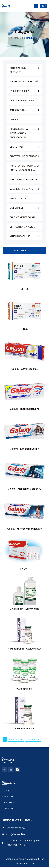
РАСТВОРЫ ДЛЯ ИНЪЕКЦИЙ (24, 82)
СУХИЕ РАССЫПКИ (19, 91)
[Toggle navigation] (36, 6)
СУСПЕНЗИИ (16, 147)
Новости (8, 803)
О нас (7, 797)
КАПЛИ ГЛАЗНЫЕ (18, 110)
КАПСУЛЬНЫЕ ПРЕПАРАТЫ (23, 179)
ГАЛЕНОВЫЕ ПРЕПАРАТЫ (23, 217)
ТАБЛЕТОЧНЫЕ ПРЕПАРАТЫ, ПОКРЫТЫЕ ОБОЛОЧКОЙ (24, 168)
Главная (17, 38)
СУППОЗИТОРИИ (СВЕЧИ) (23, 227)
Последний (33, 739)
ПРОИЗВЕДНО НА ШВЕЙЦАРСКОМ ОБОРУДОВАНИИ (19, 133)
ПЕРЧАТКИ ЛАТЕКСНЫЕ (22, 100)
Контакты (9, 809)
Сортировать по (24, 250)
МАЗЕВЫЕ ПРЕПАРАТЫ (22, 189)
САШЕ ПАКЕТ (16, 208)
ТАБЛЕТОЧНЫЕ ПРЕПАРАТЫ (24, 156)
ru (43, 6)
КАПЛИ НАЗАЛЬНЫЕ (20, 236)
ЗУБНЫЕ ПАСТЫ (18, 198)
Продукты (9, 815)
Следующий (16, 739)
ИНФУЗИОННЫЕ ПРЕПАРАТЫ (18, 70)
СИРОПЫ (14, 119)
